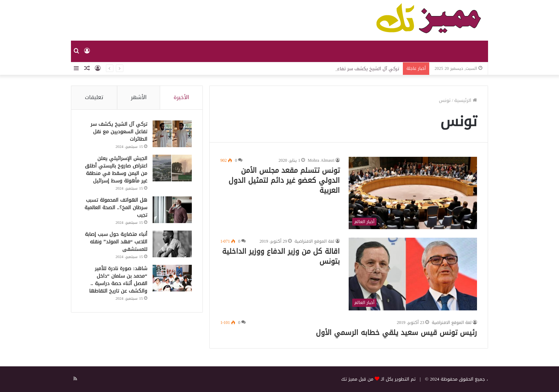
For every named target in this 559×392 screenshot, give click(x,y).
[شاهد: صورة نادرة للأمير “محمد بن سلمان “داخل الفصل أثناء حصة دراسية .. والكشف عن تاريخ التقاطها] (172, 278)
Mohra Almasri (321, 160)
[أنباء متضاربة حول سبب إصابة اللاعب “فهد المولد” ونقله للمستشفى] (172, 244)
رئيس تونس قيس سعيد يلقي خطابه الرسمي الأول (396, 332)
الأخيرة (181, 97)
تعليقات (94, 97)
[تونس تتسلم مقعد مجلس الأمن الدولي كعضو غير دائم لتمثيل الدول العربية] (413, 193)
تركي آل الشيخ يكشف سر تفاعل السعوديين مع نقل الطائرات (119, 132)
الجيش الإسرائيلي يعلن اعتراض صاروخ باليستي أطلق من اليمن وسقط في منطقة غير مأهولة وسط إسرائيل (116, 170)
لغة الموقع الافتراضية (314, 241)
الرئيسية (466, 100)
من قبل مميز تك (357, 379)
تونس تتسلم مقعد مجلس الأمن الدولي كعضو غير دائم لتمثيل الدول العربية (284, 180)
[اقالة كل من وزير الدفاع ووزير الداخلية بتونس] (413, 274)
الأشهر (139, 97)
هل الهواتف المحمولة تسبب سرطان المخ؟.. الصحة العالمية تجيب (116, 208)
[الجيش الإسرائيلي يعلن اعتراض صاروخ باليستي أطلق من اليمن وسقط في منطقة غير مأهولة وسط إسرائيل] (172, 168)
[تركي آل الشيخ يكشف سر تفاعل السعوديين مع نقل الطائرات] (172, 134)
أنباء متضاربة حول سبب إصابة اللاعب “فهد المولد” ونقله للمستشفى (116, 242)
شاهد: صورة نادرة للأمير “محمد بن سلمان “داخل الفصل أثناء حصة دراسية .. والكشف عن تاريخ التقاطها (118, 280)
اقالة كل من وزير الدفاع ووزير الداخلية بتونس (281, 256)
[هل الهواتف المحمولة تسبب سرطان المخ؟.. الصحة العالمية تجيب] (172, 210)
